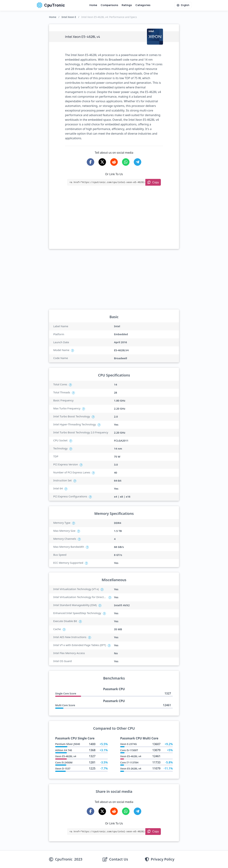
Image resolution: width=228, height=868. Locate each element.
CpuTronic (51, 5)
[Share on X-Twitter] (102, 162)
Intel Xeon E (69, 17)
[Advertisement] (114, 222)
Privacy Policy (163, 859)
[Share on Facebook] (90, 162)
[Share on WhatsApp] (126, 162)
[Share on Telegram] (138, 162)
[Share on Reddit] (114, 162)
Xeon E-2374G (129, 744)
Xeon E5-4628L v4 (66, 756)
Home (93, 5)
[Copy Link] (153, 182)
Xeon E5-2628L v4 (131, 769)
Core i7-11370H (129, 762)
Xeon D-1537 (63, 769)
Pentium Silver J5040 (68, 744)
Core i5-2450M (64, 762)
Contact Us (119, 859)
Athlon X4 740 (64, 750)
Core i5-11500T (129, 750)
